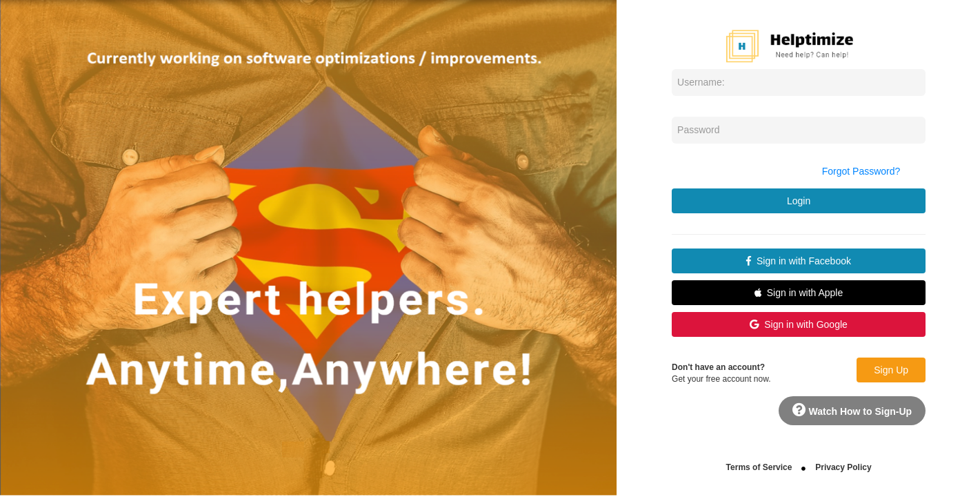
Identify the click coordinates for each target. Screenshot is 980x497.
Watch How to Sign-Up (852, 410)
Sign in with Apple (799, 293)
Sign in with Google (798, 324)
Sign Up (891, 370)
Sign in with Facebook (799, 261)
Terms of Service (759, 467)
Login (799, 201)
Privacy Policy (843, 467)
